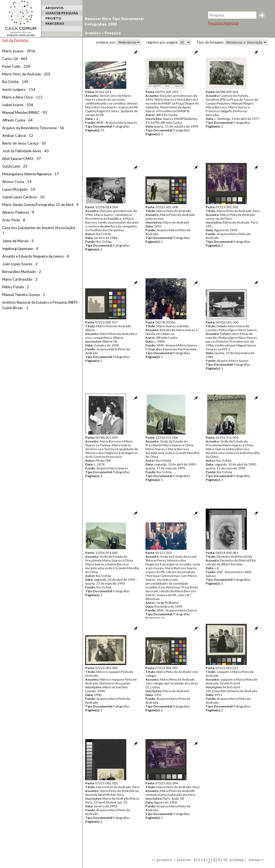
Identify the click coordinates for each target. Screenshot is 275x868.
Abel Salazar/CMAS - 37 (22, 159)
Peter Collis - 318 (16, 66)
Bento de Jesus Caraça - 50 (24, 143)
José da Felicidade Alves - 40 (25, 151)
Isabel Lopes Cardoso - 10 (23, 197)
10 (225, 860)
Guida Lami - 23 (15, 166)
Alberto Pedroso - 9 (18, 212)
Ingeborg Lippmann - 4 (20, 249)
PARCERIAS (55, 23)
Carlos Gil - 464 (15, 59)
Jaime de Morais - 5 (18, 241)
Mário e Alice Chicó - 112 (22, 97)
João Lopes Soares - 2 (20, 264)
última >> (256, 860)
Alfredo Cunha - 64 (17, 120)
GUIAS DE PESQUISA (62, 13)
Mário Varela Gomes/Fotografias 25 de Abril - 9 (40, 205)
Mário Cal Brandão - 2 (20, 279)
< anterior (182, 860)
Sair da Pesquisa (15, 40)
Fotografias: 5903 (101, 24)
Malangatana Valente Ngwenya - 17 (31, 174)
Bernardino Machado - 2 (22, 272)
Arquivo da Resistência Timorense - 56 (33, 128)
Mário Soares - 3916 (19, 51)
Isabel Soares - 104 (18, 105)
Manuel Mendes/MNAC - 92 (25, 112)
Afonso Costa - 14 (17, 182)
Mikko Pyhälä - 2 (16, 287)
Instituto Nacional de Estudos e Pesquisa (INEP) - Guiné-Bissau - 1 (41, 305)
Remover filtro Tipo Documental (114, 19)
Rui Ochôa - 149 (15, 82)
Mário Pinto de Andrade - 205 (26, 74)
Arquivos (93, 33)
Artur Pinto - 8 (14, 220)
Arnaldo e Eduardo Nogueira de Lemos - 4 (36, 256)
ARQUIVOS (55, 8)
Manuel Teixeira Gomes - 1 (24, 295)
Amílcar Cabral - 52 (18, 136)
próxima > (238, 860)
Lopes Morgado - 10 (19, 189)
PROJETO (53, 18)
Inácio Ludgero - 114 (19, 89)
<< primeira (161, 860)
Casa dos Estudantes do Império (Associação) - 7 (40, 230)
